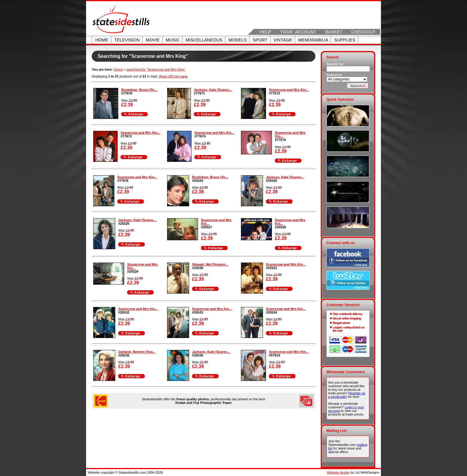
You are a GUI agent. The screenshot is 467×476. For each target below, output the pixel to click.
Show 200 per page (173, 76)
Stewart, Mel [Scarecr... (210, 264)
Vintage (283, 40)
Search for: (335, 64)
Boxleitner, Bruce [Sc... (139, 90)
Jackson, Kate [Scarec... (213, 90)
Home (102, 40)
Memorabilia (313, 40)
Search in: (334, 75)
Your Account (298, 32)
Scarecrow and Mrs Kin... (289, 90)
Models (238, 40)
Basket (334, 32)
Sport (260, 40)
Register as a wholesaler (347, 395)
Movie (153, 40)
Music (173, 40)
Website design (338, 472)
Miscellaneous (204, 40)
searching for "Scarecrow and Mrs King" (156, 69)
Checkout (363, 32)
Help (266, 32)
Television (127, 40)
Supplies (345, 40)
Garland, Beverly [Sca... (137, 352)
